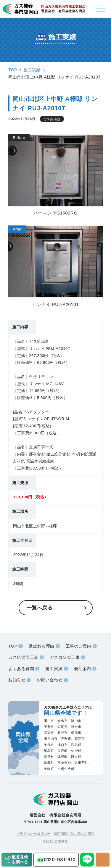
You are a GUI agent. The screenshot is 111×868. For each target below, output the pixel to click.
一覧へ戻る (40, 608)
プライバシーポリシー (33, 834)
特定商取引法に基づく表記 (74, 834)
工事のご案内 (79, 646)
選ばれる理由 (42, 646)
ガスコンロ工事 (65, 657)
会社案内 (83, 669)
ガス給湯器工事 (23, 657)
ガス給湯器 (52, 119)
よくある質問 (21, 669)
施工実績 (54, 669)
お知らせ (17, 680)
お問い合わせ (50, 680)
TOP (13, 646)
